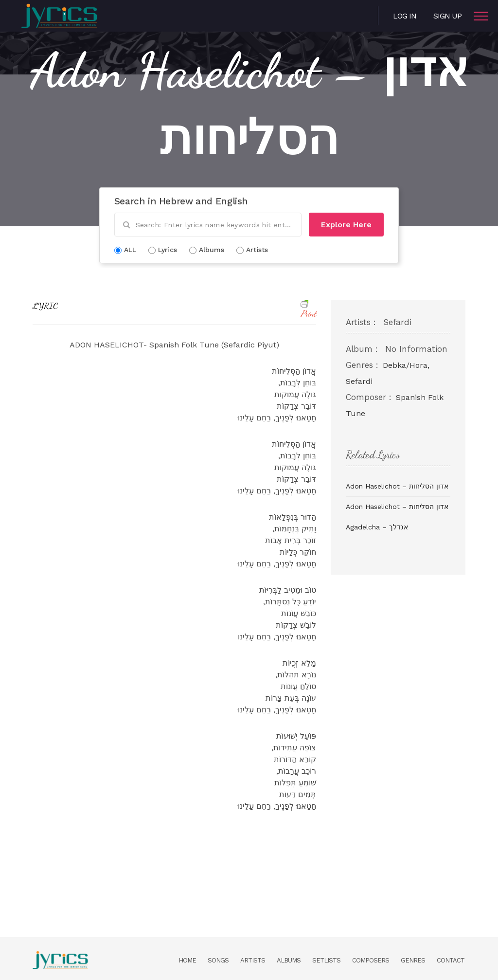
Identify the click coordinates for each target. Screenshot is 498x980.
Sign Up (447, 16)
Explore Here (346, 225)
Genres (413, 960)
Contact (451, 960)
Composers (371, 960)
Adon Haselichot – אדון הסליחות (397, 486)
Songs (218, 960)
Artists (253, 960)
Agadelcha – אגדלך (377, 527)
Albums (289, 960)
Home (187, 960)
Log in (405, 16)
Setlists (326, 960)
